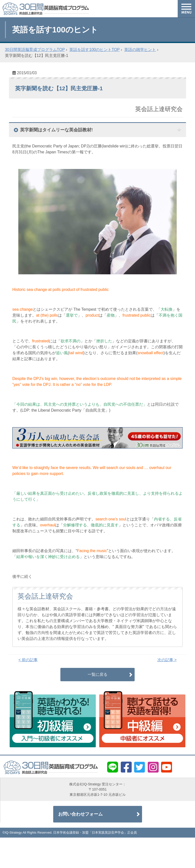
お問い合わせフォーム (80, 814)
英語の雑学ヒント (140, 50)
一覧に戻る (97, 674)
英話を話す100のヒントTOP (94, 50)
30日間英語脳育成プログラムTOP (35, 50)
